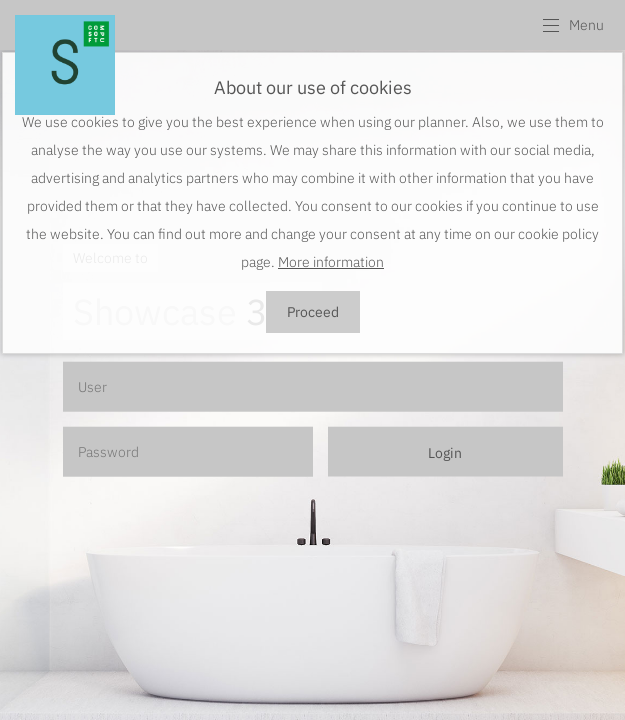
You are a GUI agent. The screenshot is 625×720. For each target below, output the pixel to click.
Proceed (313, 312)
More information (331, 262)
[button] (572, 25)
